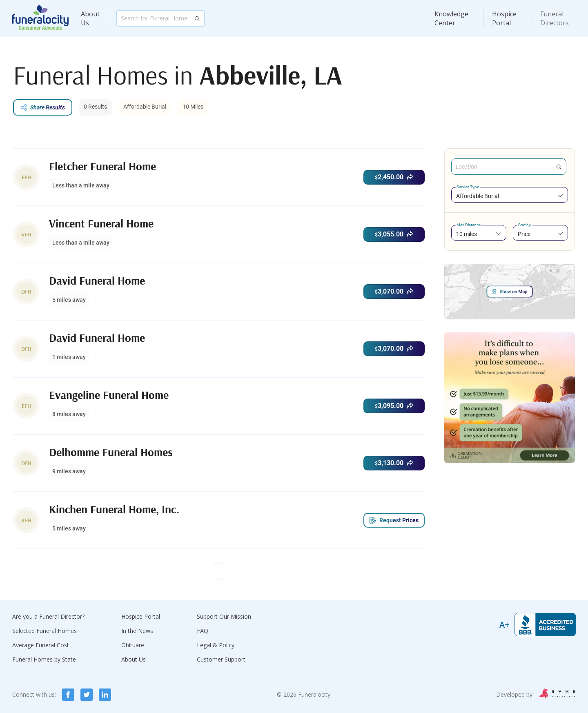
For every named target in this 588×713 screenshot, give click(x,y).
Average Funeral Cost (41, 645)
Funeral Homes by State (44, 659)
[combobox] (510, 196)
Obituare (133, 645)
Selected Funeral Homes (45, 631)
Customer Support (221, 659)
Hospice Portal (504, 18)
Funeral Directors (555, 18)
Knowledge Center (451, 18)
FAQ (203, 631)
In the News (137, 631)
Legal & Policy (216, 645)
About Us (90, 18)
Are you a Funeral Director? (48, 616)
